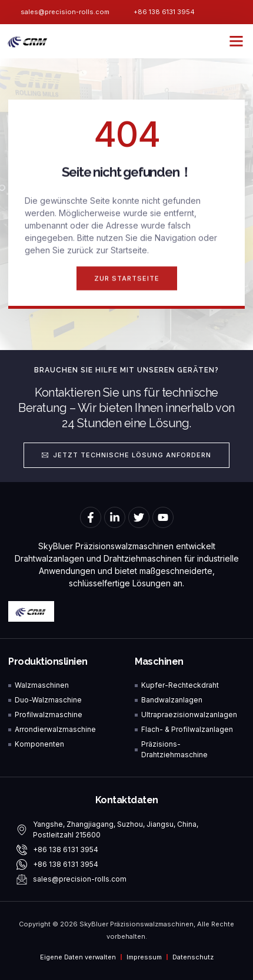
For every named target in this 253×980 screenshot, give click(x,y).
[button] (237, 41)
